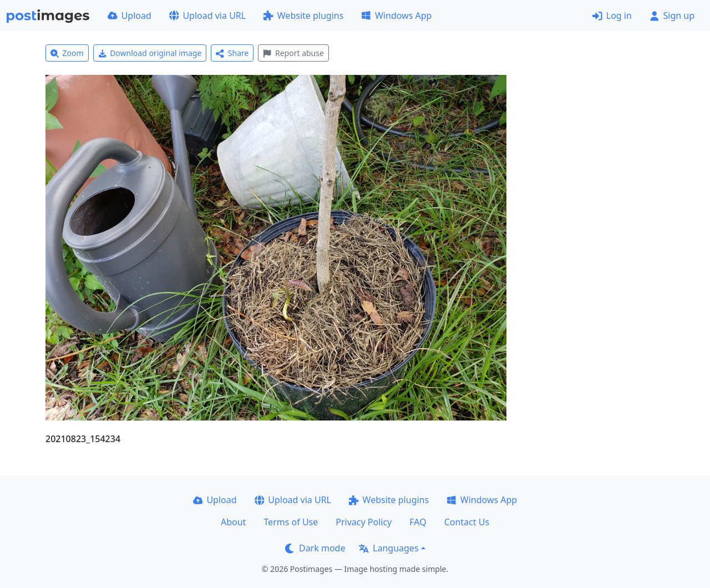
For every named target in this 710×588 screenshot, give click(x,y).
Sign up (672, 16)
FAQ (418, 522)
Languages (389, 548)
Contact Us (467, 522)
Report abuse (293, 53)
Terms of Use (291, 522)
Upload (130, 16)
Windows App (396, 16)
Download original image (150, 53)
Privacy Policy (364, 522)
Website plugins (303, 16)
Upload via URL (207, 16)
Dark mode (315, 548)
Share (232, 53)
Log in (612, 16)
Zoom (67, 53)
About (233, 522)
